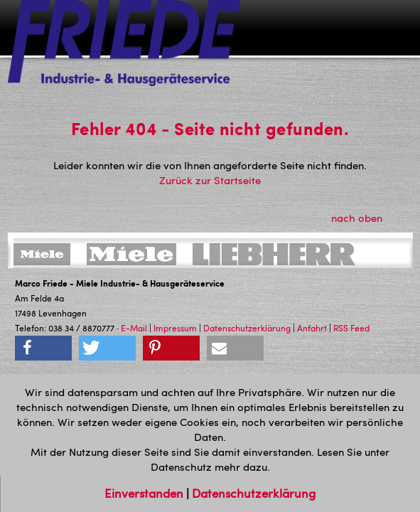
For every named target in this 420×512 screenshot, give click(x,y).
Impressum (175, 328)
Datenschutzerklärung (247, 328)
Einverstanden (145, 493)
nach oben (365, 218)
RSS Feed (351, 328)
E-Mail (134, 328)
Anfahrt (312, 328)
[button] (43, 348)
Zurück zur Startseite (210, 180)
